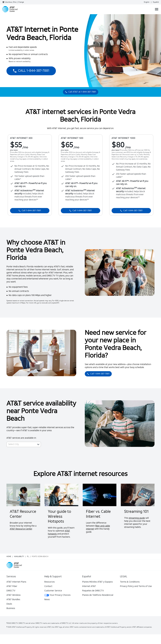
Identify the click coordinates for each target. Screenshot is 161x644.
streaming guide (137, 518)
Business (11, 608)
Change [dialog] (21, 2)
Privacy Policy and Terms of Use (136, 586)
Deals (9, 604)
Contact (48, 586)
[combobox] (21, 444)
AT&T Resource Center (21, 529)
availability (19, 557)
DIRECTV (11, 591)
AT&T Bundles (13, 600)
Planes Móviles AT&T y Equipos (97, 582)
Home (9, 557)
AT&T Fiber (12, 586)
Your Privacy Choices (57, 595)
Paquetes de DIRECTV (93, 591)
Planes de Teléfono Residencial (98, 595)
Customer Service (53, 591)
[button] (38, 444)
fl (28, 557)
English (147, 2)
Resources (49, 582)
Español (156, 2)
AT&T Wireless (13, 595)
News (47, 600)
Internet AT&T (89, 586)
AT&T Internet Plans (16, 582)
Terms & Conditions (130, 582)
